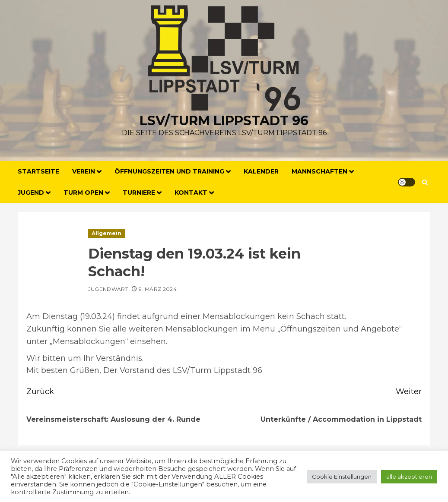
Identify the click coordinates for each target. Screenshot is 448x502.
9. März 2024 (158, 289)
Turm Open (83, 193)
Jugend (31, 193)
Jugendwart (108, 289)
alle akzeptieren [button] (409, 477)
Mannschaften (319, 171)
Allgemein (106, 233)
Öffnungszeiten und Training (169, 171)
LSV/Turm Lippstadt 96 (224, 121)
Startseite (38, 171)
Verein (84, 171)
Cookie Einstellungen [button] (342, 477)
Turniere (139, 193)
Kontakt (191, 193)
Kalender (261, 171)
